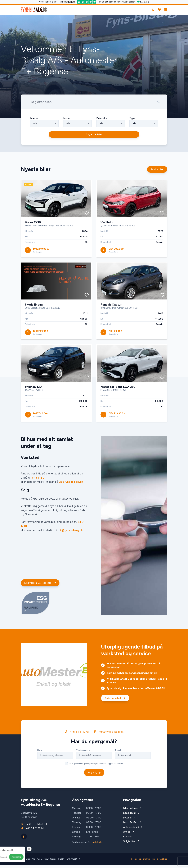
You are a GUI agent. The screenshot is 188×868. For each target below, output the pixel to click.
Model (67, 133)
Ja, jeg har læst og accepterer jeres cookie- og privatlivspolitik (96, 781)
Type (132, 133)
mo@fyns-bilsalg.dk (109, 749)
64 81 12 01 (39, 494)
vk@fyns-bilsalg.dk (71, 499)
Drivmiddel (102, 133)
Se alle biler (157, 186)
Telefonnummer (83, 767)
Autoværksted (115, 715)
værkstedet (97, 845)
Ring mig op (94, 789)
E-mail (118, 767)
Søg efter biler (94, 151)
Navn (40, 767)
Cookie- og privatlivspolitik (143, 862)
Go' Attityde (162, 862)
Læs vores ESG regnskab (40, 599)
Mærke (34, 133)
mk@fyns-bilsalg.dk (70, 547)
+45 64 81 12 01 (77, 749)
